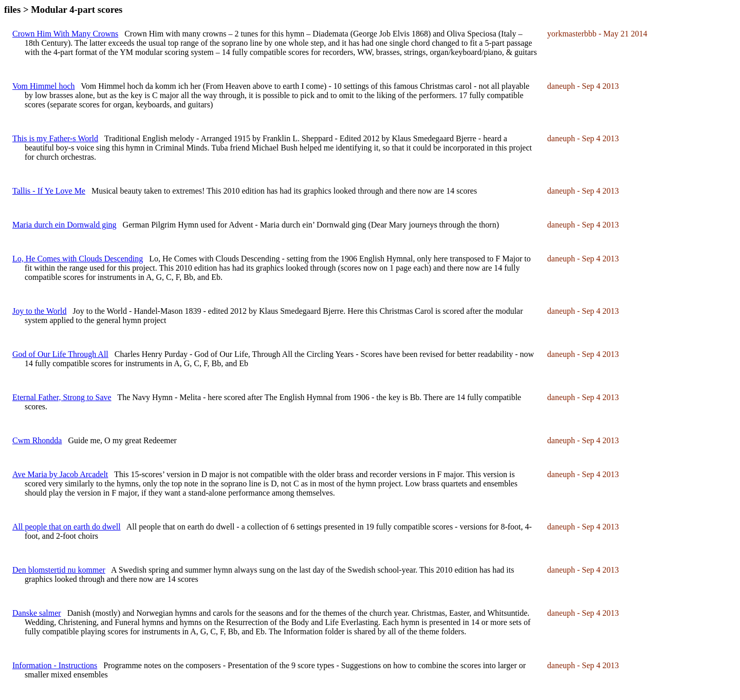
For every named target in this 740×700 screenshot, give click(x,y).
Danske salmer (37, 613)
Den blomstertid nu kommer (59, 570)
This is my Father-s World (55, 138)
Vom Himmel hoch (43, 86)
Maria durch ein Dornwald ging (64, 225)
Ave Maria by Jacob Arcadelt (60, 474)
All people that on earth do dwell (67, 527)
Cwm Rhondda (37, 440)
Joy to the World (40, 311)
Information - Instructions (55, 665)
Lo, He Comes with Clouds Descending (78, 259)
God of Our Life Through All (60, 354)
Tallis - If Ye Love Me (49, 191)
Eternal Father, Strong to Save (62, 397)
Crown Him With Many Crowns (65, 34)
